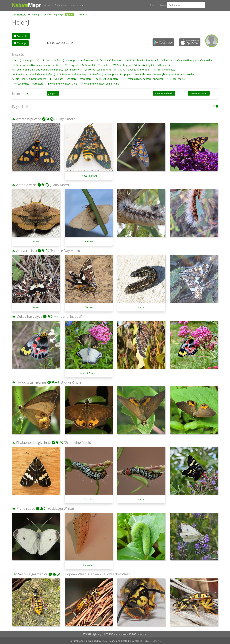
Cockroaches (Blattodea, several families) (38, 65)
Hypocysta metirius (32, 382)
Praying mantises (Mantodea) (133, 69)
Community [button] (60, 5)
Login (163, 5)
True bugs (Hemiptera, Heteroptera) (72, 79)
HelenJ (35, 14)
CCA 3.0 (157, 641)
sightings (59, 14)
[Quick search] (186, 5)
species (70, 14)
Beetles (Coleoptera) (111, 60)
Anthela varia (26, 185)
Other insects (177, 79)
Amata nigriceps (29, 119)
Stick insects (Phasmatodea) (31, 79)
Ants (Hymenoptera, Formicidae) (32, 60)
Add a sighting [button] (78, 5)
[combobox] (192, 5)
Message (20, 43)
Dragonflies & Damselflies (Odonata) (89, 65)
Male (36, 241)
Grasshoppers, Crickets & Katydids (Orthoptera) (143, 65)
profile (48, 14)
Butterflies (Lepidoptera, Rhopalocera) (151, 60)
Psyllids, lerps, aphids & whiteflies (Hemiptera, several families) (51, 74)
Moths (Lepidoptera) (99, 69)
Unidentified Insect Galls (64, 83)
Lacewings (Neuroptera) (31, 83)
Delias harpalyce (29, 316)
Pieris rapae (26, 508)
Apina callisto (26, 250)
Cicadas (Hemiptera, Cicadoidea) (195, 60)
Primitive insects (166, 69)
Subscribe (21, 36)
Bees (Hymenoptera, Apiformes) (75, 60)
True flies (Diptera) (109, 79)
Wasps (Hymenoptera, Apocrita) (145, 79)
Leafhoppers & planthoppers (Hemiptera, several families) (49, 69)
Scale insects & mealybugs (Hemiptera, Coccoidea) (167, 74)
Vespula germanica (33, 574)
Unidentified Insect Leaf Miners (102, 83)
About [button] (47, 5)
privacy (148, 641)
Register (154, 5)
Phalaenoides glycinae (33, 442)
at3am (104, 641)
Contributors (19, 14)
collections (82, 14)
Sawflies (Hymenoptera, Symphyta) (112, 74)
